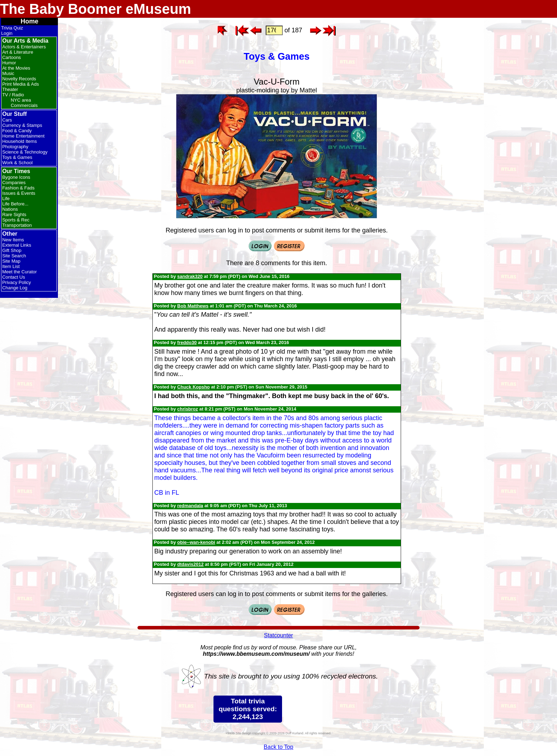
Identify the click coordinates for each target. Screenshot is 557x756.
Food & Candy (17, 131)
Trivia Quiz (12, 28)
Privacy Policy (17, 282)
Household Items (20, 141)
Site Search (14, 256)
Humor (9, 63)
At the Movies (16, 68)
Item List (11, 266)
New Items (13, 240)
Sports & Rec (16, 220)
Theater (10, 89)
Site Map (11, 261)
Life (6, 199)
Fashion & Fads (18, 188)
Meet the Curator (20, 272)
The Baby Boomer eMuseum (96, 9)
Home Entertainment (23, 136)
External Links (17, 245)
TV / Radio (13, 95)
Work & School (17, 163)
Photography (15, 147)
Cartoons (12, 57)
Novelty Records (19, 79)
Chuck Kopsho (194, 387)
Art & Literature (18, 52)
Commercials (24, 105)
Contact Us (13, 277)
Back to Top (278, 747)
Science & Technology (25, 152)
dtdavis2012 (190, 564)
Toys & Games (17, 157)
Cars (7, 120)
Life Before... (15, 204)
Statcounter (278, 635)
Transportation (17, 225)
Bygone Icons (16, 177)
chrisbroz (188, 409)
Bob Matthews (193, 306)
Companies (14, 183)
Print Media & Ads (20, 84)
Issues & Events (19, 193)
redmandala (190, 506)
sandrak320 (190, 276)
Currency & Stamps (22, 125)
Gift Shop (12, 250)
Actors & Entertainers (24, 47)
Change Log (15, 288)
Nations (10, 209)
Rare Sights (14, 215)
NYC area (21, 100)
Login (7, 33)
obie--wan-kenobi (196, 542)
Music (8, 73)
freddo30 (187, 342)
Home (29, 21)
